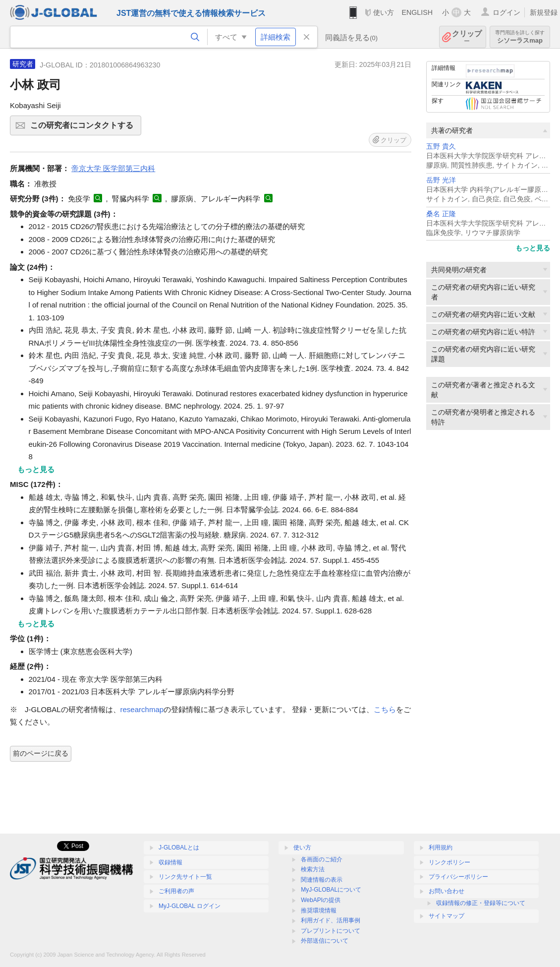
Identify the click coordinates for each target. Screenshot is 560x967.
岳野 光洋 (441, 180)
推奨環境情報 (319, 910)
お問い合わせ (447, 891)
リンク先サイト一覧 (185, 877)
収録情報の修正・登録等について (481, 903)
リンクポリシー (449, 862)
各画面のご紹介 (322, 859)
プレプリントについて (331, 931)
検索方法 (313, 869)
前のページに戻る (41, 753)
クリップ (467, 37)
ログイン (506, 12)
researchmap (142, 709)
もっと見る (533, 248)
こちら (385, 709)
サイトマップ (447, 916)
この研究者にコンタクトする (84, 128)
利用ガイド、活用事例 (331, 920)
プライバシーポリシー (458, 877)
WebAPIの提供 (321, 900)
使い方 (384, 12)
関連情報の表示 (322, 880)
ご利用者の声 (176, 891)
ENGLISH (417, 12)
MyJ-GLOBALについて (331, 890)
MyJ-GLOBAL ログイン (190, 906)
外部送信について (325, 941)
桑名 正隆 (441, 214)
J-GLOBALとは (179, 847)
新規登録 (544, 12)
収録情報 (170, 862)
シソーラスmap (520, 37)
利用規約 (441, 847)
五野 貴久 (441, 147)
